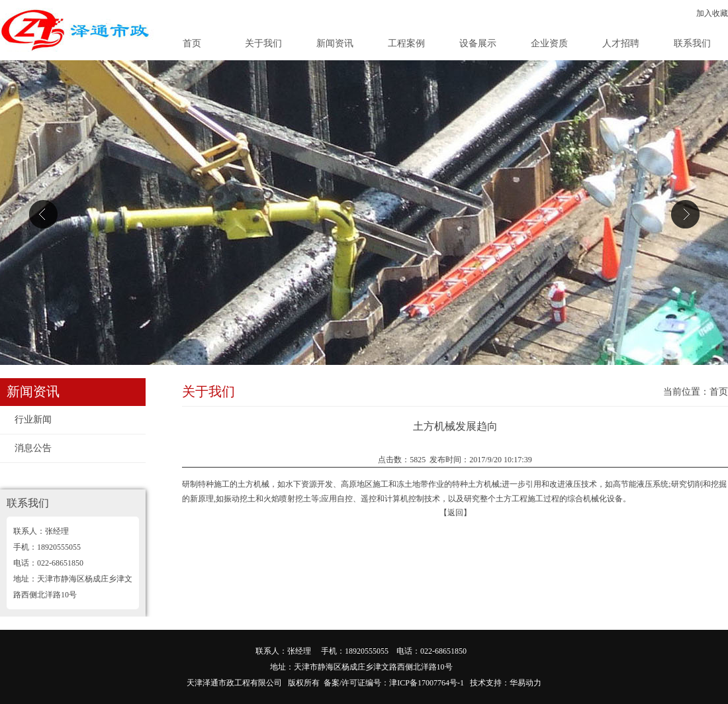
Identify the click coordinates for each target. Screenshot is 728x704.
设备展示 (478, 43)
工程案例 (406, 43)
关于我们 (263, 43)
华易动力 (525, 683)
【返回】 (455, 513)
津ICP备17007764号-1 (427, 683)
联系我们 (692, 43)
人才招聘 (621, 43)
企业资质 (549, 43)
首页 (192, 43)
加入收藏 (712, 13)
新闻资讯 (335, 43)
